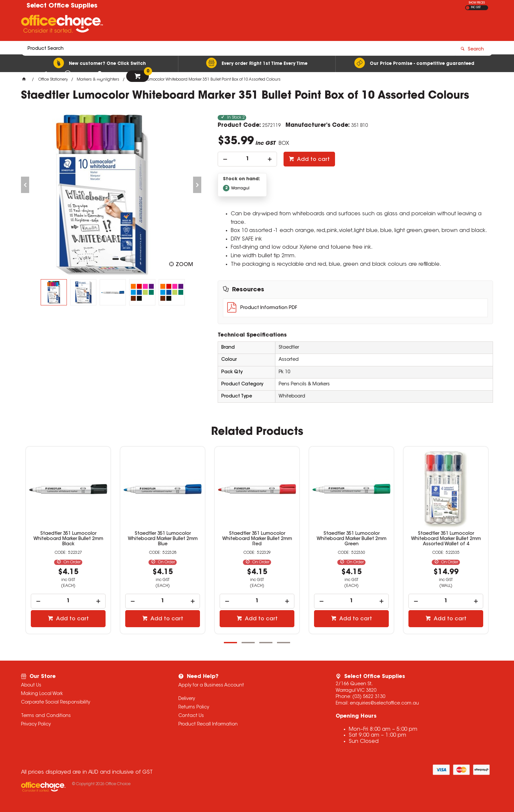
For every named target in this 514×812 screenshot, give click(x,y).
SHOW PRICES (477, 3)
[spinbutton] (247, 159)
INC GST (476, 8)
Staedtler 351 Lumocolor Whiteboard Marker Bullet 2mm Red (297, 539)
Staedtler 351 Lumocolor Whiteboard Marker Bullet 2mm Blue (203, 539)
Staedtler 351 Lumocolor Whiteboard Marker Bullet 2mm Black (108, 539)
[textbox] (219, 25)
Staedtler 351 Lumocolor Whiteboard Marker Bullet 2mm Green (392, 539)
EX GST (468, 8)
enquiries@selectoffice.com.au (384, 704)
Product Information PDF (269, 308)
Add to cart (313, 160)
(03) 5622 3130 (369, 697)
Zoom (184, 265)
